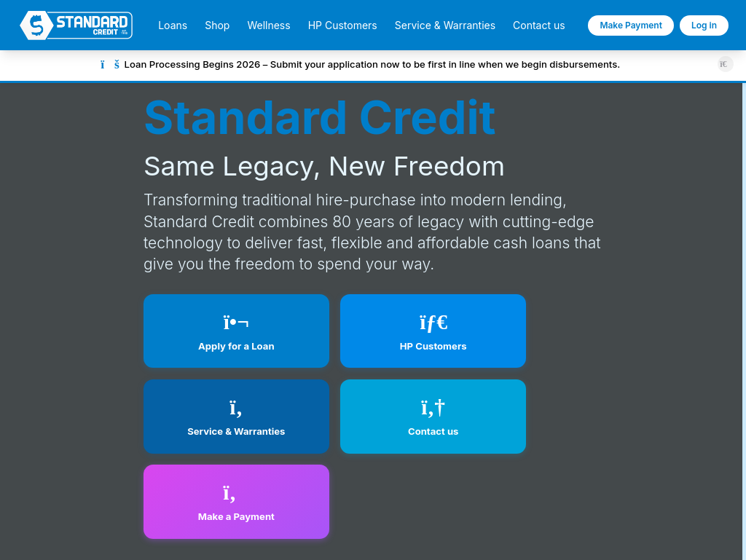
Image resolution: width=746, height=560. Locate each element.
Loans (173, 25)
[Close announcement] (725, 64)
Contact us (539, 25)
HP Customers (343, 25)
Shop (217, 25)
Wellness (268, 25)
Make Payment (631, 25)
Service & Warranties (445, 25)
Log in (704, 25)
